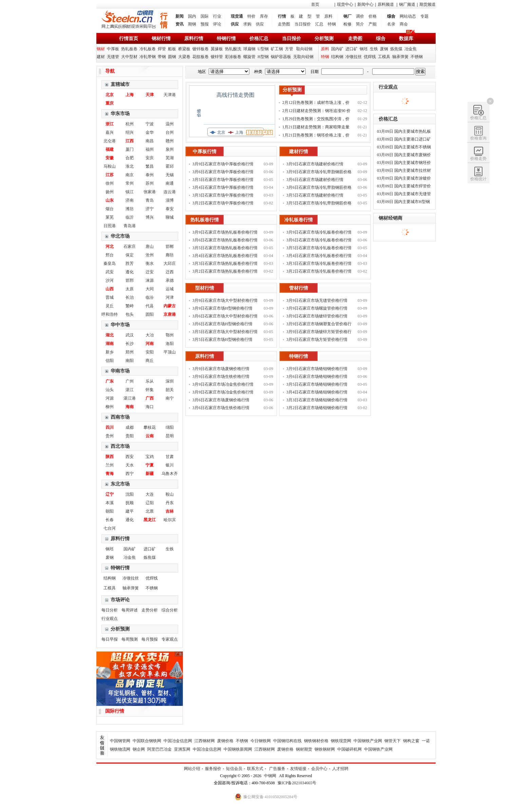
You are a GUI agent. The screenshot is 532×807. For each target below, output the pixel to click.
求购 (247, 24)
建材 (101, 57)
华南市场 (120, 371)
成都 (130, 427)
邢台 (110, 255)
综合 (381, 39)
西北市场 (120, 446)
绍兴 (130, 132)
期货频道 (427, 4)
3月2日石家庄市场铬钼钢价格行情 (317, 408)
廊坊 (170, 255)
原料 (328, 16)
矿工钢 (277, 49)
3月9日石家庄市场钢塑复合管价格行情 (319, 325)
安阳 (150, 352)
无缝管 (113, 57)
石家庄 (130, 246)
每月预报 (150, 639)
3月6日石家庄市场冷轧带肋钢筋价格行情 (319, 188)
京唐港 (170, 314)
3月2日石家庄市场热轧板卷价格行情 (225, 271)
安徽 (110, 158)
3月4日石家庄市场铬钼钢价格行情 (317, 392)
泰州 (150, 175)
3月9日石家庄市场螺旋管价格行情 (317, 308)
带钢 (162, 57)
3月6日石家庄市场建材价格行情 (315, 180)
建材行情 (299, 152)
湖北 (110, 335)
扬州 (110, 192)
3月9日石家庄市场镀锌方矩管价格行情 (319, 333)
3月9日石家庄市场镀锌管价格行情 (317, 316)
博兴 (150, 217)
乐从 (150, 381)
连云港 (170, 192)
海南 (130, 407)
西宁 (130, 474)
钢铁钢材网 (325, 749)
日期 (315, 72)
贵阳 (130, 436)
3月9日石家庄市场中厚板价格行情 (223, 164)
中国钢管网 (120, 741)
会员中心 (319, 769)
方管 (289, 49)
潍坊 (130, 209)
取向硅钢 (304, 49)
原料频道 (386, 4)
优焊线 (370, 57)
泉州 (170, 149)
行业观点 (110, 619)
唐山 (150, 246)
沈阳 (130, 494)
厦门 (130, 149)
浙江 (110, 124)
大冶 (150, 335)
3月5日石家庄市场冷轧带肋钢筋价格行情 (319, 204)
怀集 (150, 390)
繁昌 (150, 166)
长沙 (130, 344)
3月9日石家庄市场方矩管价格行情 (317, 340)
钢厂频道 (407, 4)
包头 (130, 314)
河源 (110, 398)
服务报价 (213, 769)
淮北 (130, 166)
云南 (150, 436)
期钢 (192, 24)
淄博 (170, 200)
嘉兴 (110, 132)
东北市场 (120, 484)
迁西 (170, 272)
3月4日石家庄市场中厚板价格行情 (223, 187)
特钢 (332, 24)
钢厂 (347, 16)
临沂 (130, 217)
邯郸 (170, 246)
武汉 (130, 335)
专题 (424, 16)
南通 (170, 183)
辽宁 (110, 494)
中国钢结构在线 (287, 741)
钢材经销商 (391, 218)
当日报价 (303, 24)
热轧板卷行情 (205, 220)
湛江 (130, 390)
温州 (170, 124)
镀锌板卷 (201, 49)
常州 (130, 183)
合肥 (130, 158)
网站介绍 (192, 769)
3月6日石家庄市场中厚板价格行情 (223, 172)
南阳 (130, 361)
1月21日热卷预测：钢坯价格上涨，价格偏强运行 (316, 136)
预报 (205, 24)
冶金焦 (411, 49)
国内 (192, 16)
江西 (130, 141)
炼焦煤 (396, 49)
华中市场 (120, 325)
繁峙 (130, 306)
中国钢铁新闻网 (238, 749)
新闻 (179, 16)
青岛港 (130, 226)
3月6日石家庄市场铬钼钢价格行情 (317, 377)
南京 (130, 175)
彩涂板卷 (233, 57)
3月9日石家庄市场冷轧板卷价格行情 (319, 232)
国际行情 (115, 711)
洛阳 (170, 344)
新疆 (150, 474)
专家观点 (170, 639)
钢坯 (364, 49)
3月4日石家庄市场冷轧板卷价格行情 (319, 256)
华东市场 (120, 114)
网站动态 (408, 16)
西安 (130, 457)
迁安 (150, 272)
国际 (205, 16)
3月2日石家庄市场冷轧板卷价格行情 (319, 271)
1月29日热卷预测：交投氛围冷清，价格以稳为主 (316, 120)
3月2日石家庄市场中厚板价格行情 (223, 203)
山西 (110, 289)
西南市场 (120, 417)
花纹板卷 (201, 57)
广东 (110, 381)
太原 (130, 289)
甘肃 (170, 457)
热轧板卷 (129, 49)
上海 (130, 95)
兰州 (110, 465)
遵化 (130, 272)
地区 (202, 72)
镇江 (130, 192)
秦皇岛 (110, 263)
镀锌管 (217, 57)
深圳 (170, 381)
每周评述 (130, 610)
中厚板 (113, 49)
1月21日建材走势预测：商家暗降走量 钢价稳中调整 (316, 128)
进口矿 (351, 49)
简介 (360, 24)
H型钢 (263, 57)
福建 (110, 149)
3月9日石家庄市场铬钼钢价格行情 (317, 369)
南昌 (150, 141)
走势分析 (150, 610)
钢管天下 (393, 741)
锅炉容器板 (281, 57)
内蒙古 (170, 306)
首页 (315, 4)
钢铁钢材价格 (316, 741)
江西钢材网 (205, 741)
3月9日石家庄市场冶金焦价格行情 (223, 384)
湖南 (110, 344)
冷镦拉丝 (354, 57)
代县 (150, 306)
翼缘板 (217, 49)
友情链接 (298, 769)
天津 (150, 95)
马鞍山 (110, 166)
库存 (264, 16)
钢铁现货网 (341, 741)
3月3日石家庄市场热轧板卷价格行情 (225, 263)
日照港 (110, 226)
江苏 (110, 175)
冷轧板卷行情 (299, 220)
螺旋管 (249, 57)
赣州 (170, 141)
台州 (170, 132)
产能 (373, 24)
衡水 (150, 263)
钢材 (101, 49)
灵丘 (110, 306)
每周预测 (130, 639)
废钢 (384, 49)
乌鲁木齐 (170, 474)
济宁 (150, 209)
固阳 (150, 314)
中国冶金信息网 (178, 741)
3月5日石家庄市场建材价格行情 (315, 195)
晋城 (110, 297)
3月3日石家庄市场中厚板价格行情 (223, 195)
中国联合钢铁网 (147, 741)
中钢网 (270, 776)
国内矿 (337, 49)
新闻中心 (365, 4)
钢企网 (139, 749)
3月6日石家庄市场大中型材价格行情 (225, 316)
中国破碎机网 (349, 749)
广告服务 (277, 769)
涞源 (150, 280)
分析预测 (324, 39)
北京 (110, 95)
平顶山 (170, 352)
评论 (217, 24)
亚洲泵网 (182, 749)
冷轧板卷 (148, 49)
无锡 (170, 175)
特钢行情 (226, 39)
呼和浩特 (110, 314)
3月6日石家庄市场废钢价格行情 (221, 400)
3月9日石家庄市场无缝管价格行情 (317, 300)
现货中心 (345, 4)
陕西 (110, 457)
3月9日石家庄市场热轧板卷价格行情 (225, 232)
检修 (347, 24)
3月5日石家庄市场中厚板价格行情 (223, 180)
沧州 (150, 255)
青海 (110, 474)
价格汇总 (259, 39)
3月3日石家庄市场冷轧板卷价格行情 (319, 263)
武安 (110, 272)
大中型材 (129, 57)
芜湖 (170, 158)
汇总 (319, 24)
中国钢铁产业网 (368, 741)
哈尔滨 (170, 520)
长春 (110, 520)
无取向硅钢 (303, 57)
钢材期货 (304, 749)
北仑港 (110, 141)
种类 (258, 72)
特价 (251, 16)
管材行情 (299, 288)
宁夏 (150, 465)
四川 (110, 427)
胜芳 (130, 263)
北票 (150, 511)
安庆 (150, 158)
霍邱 (170, 166)
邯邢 (130, 280)
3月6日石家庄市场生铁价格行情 (221, 408)
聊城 (170, 217)
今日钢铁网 (261, 741)
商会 (404, 24)
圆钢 (172, 57)
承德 (170, 280)
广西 (150, 398)
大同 (150, 289)
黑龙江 (150, 520)
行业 (217, 16)
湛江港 (130, 398)
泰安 (170, 209)
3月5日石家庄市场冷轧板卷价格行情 (319, 248)
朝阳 (110, 511)
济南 (130, 200)
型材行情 (205, 288)
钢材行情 (161, 39)
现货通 (237, 16)
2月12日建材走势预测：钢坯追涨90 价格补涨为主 (316, 112)
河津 (170, 297)
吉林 (170, 511)
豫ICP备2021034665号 (297, 783)
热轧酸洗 (233, 49)
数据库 (406, 39)
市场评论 (120, 600)
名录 (391, 24)
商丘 (150, 361)
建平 (130, 511)
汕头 (110, 390)
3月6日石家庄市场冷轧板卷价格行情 (319, 240)
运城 (170, 289)
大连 (150, 494)
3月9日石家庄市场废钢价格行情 (221, 369)
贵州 (110, 436)
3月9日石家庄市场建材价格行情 (315, 164)
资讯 (179, 24)
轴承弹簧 (400, 57)
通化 (130, 520)
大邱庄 (170, 263)
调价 (360, 16)
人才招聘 (340, 769)
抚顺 (130, 503)
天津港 (170, 95)
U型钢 (263, 49)
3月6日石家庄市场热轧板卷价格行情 (225, 240)
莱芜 (110, 217)
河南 (150, 344)
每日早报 (110, 639)
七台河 (110, 528)
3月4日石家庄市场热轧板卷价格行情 (225, 256)
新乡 (110, 352)
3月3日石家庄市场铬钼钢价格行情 (317, 400)
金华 (150, 132)
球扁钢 (249, 49)
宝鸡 (150, 457)
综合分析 (170, 610)
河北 (110, 246)
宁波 (150, 124)
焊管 (162, 49)
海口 (150, 407)
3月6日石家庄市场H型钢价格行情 (222, 324)
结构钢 (337, 57)
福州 (150, 149)
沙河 (110, 280)
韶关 (170, 390)
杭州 (130, 124)
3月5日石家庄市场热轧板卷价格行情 (225, 248)
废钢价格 (225, 741)
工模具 (384, 57)
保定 (130, 255)
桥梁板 (184, 49)
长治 (130, 297)
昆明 (170, 436)
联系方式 (255, 769)
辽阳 (150, 503)
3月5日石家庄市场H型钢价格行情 (222, 340)
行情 (282, 16)
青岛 (150, 200)
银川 (170, 465)
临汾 (150, 297)
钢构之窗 (411, 741)
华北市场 (120, 236)
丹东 (170, 503)
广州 (130, 381)
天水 (130, 465)
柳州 (110, 407)
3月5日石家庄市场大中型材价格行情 (225, 332)
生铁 (374, 49)
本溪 (110, 503)
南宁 (170, 398)
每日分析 (110, 610)
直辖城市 (120, 84)
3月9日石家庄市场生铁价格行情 (221, 377)
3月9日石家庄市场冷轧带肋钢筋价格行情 (319, 173)
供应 (235, 24)
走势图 (284, 24)
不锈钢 (417, 57)
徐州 (110, 183)
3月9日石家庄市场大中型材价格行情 (225, 300)
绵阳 (170, 427)
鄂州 (170, 335)
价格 (373, 16)
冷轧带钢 (148, 57)
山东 (110, 200)
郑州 (130, 352)
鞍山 (170, 494)
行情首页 (129, 39)
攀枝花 (150, 427)
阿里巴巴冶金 (159, 749)
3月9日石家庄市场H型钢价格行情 (222, 308)
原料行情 (194, 39)
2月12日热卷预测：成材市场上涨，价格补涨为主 (316, 103)
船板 (172, 49)
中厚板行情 (205, 152)
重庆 (110, 103)
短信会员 (234, 769)
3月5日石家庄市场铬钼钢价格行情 (317, 384)
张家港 (150, 192)
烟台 (110, 209)
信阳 (110, 361)
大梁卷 (184, 57)
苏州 (150, 183)
